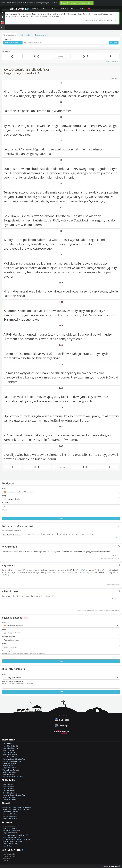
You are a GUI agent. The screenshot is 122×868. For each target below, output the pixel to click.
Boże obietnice (8, 846)
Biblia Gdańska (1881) (10, 748)
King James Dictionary (10, 816)
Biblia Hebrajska (8, 786)
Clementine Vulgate (9, 763)
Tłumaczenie (7, 39)
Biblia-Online (19, 9)
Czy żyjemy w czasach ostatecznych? (15, 835)
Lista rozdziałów (113, 61)
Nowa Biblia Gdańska (10, 755)
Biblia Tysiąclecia (8, 789)
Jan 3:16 (115, 555)
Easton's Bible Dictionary (10, 812)
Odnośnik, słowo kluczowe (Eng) (13, 681)
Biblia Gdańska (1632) (10, 746)
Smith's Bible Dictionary (10, 818)
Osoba (4, 644)
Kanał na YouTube (9, 854)
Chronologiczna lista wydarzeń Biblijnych (16, 839)
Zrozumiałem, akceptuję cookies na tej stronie (77, 3)
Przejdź (61, 518)
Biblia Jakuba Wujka (9, 753)
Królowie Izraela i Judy (10, 844)
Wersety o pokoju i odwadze (12, 842)
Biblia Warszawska (9, 750)
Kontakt (5, 861)
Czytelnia (64, 9)
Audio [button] (44, 9)
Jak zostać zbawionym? (11, 826)
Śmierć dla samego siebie (11, 837)
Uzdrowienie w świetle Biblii (11, 831)
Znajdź (61, 661)
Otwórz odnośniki (25, 35)
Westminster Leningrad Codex (13, 777)
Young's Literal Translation (11, 770)
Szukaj (61, 692)
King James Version (9, 768)
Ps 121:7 (115, 598)
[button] (61, 492)
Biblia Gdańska (8, 784)
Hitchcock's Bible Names (10, 814)
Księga (4, 496)
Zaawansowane (40, 35)
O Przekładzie (114, 79)
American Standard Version (12, 761)
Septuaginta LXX (8, 774)
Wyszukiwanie (10, 35)
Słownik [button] (53, 9)
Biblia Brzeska (7, 744)
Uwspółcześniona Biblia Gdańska (14, 759)
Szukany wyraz (7, 651)
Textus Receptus (8, 766)
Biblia (35, 9)
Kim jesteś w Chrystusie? (10, 828)
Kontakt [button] (82, 9)
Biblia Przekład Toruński (11, 757)
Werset (5, 510)
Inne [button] (73, 9)
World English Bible (9, 772)
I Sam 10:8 (80, 570)
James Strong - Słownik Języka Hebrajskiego (17, 807)
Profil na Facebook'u (9, 856)
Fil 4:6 (116, 538)
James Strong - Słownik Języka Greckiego (16, 809)
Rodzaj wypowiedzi (8, 637)
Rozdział (5, 503)
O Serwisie (6, 858)
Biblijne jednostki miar (10, 833)
